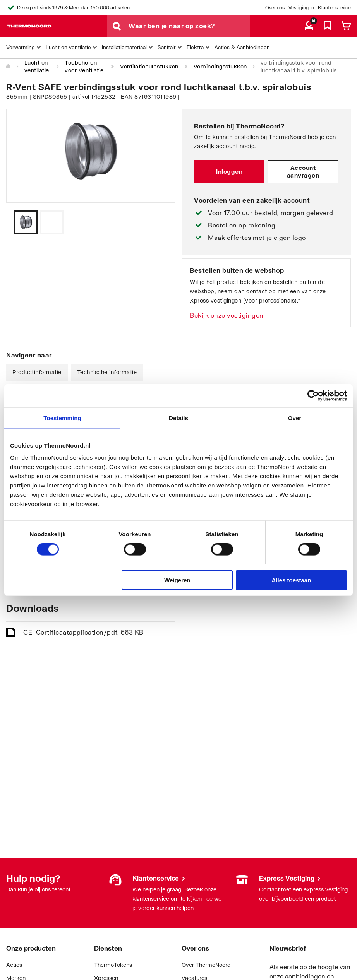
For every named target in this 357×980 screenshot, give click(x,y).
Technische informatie (107, 372)
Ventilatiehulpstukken (149, 66)
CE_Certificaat (83, 632)
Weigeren (177, 580)
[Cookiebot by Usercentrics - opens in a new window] (313, 395)
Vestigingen (301, 8)
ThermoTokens (113, 965)
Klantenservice (334, 8)
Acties (14, 965)
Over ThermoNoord (206, 965)
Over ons (275, 8)
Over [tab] (295, 418)
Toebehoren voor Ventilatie (84, 66)
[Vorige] (160, 222)
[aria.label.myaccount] (309, 26)
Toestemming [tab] (62, 418)
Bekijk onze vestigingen (227, 315)
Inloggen (229, 171)
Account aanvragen (303, 171)
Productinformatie (37, 372)
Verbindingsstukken (220, 66)
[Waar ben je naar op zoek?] (189, 26)
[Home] (9, 67)
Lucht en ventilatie (37, 66)
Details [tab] (178, 418)
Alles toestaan (292, 580)
